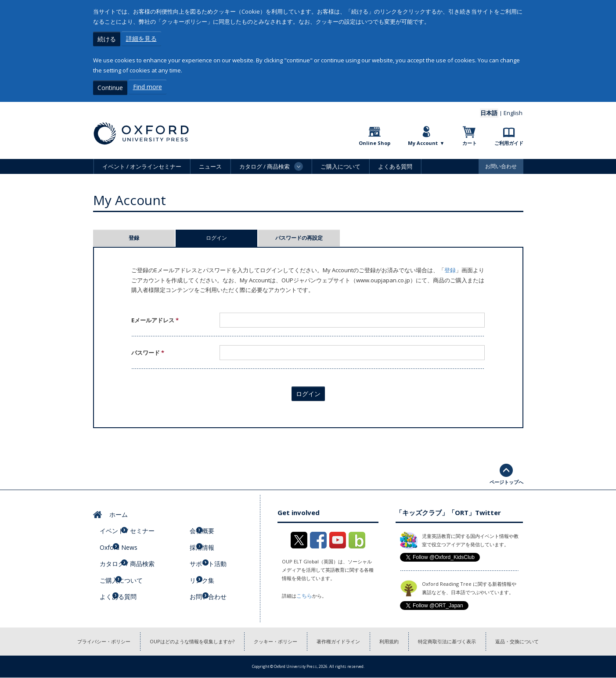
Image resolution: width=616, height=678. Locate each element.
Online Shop (375, 141)
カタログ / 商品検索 (131, 548)
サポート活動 (213, 548)
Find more (148, 86)
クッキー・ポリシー (273, 640)
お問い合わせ (501, 164)
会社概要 (208, 523)
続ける (107, 38)
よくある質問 (395, 164)
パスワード (148, 350)
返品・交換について (536, 640)
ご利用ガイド (509, 141)
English (515, 111)
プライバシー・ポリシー (85, 640)
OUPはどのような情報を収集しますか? (182, 640)
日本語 (494, 111)
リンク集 (208, 561)
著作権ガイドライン (341, 640)
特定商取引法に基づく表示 (460, 640)
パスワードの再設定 (299, 236)
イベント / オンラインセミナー (142, 164)
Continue (110, 86)
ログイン (232, 236)
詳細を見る (141, 38)
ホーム (115, 510)
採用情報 (208, 536)
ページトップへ (506, 480)
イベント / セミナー (131, 523)
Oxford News (124, 536)
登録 (134, 236)
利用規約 (396, 640)
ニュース (210, 164)
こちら (304, 593)
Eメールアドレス (155, 318)
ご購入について (340, 164)
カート (470, 141)
